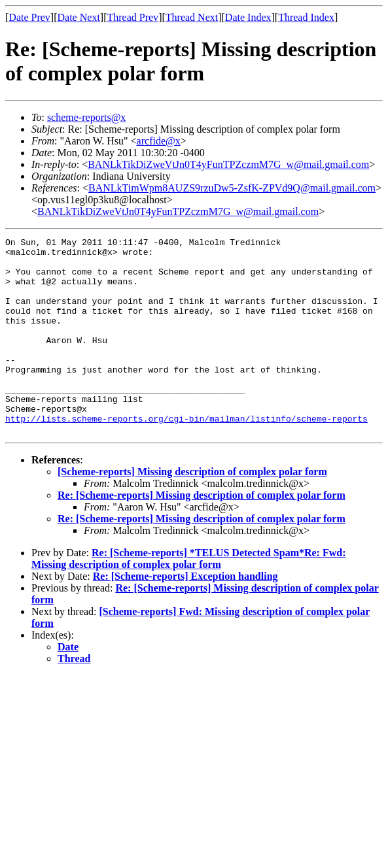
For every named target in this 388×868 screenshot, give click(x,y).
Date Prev (29, 17)
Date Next (79, 17)
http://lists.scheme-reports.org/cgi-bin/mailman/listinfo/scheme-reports (186, 456)
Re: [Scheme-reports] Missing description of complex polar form (202, 534)
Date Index (248, 17)
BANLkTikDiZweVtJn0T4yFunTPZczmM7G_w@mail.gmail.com (228, 164)
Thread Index (306, 17)
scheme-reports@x (86, 117)
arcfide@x (159, 141)
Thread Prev (132, 17)
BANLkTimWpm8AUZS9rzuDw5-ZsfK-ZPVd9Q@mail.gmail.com (232, 188)
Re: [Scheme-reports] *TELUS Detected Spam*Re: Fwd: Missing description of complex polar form (189, 598)
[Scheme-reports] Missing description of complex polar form (192, 511)
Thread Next (192, 17)
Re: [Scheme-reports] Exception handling (185, 615)
